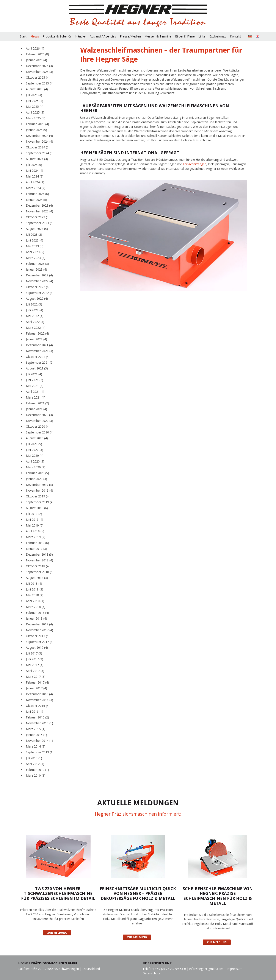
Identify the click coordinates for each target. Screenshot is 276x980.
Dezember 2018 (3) (39, 554)
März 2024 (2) (36, 188)
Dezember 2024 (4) (39, 136)
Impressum (234, 969)
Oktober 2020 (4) (38, 426)
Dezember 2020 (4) (39, 415)
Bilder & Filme (185, 36)
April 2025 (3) (35, 112)
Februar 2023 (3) (37, 264)
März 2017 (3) (36, 677)
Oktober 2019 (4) (38, 496)
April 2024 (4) (35, 182)
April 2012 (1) (35, 764)
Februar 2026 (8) (37, 54)
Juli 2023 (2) (34, 234)
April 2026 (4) (35, 48)
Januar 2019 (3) (36, 549)
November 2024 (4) (39, 141)
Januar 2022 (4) (36, 339)
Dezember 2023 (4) (39, 205)
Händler (81, 36)
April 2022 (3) (35, 322)
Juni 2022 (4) (34, 310)
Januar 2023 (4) (36, 269)
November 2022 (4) (39, 281)
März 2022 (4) (36, 328)
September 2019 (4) (40, 502)
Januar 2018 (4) (36, 618)
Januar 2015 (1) (36, 735)
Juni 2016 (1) (34, 711)
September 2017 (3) (40, 642)
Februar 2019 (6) (37, 543)
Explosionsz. (218, 36)
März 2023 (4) (36, 258)
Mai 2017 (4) (35, 665)
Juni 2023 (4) (34, 240)
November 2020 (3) (39, 421)
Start (23, 36)
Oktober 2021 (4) (38, 357)
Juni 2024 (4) (34, 171)
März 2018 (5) (36, 607)
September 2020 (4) (40, 432)
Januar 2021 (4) (36, 409)
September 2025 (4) (40, 83)
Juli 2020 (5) (34, 444)
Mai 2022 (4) (35, 316)
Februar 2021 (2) (37, 403)
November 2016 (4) (39, 700)
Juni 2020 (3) (34, 450)
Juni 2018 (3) (34, 589)
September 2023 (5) (40, 223)
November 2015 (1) (39, 723)
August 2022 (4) (37, 298)
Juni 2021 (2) (34, 380)
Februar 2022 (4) (37, 333)
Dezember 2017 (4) (39, 624)
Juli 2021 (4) (34, 374)
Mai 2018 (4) (35, 595)
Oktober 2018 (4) (38, 566)
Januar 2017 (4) (36, 688)
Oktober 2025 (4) (38, 77)
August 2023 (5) (37, 229)
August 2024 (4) (37, 159)
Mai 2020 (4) (35, 456)
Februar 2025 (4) (37, 124)
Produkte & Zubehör (57, 36)
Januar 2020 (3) (36, 479)
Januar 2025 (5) (36, 130)
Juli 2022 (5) (34, 304)
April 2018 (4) (35, 601)
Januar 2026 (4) (36, 60)
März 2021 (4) (36, 397)
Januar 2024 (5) (36, 200)
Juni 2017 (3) (34, 659)
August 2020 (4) (37, 438)
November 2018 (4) (39, 560)
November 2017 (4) (39, 630)
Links (202, 36)
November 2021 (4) (39, 351)
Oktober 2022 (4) (38, 287)
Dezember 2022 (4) (39, 275)
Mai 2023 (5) (35, 246)
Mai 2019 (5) (35, 525)
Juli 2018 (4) (34, 583)
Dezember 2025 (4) (39, 66)
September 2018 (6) (40, 572)
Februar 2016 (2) (37, 717)
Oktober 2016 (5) (38, 706)
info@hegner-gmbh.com (206, 969)
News (35, 36)
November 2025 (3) (39, 72)
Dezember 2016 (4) (39, 694)
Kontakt (236, 36)
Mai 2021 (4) (35, 386)
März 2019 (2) (36, 537)
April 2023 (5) (35, 252)
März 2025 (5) (36, 118)
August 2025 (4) (37, 89)
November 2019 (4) (39, 490)
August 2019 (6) (37, 508)
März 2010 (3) (36, 775)
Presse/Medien (130, 36)
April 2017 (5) (35, 671)
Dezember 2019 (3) (39, 485)
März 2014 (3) (36, 746)
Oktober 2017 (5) (38, 636)
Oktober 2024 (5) (38, 147)
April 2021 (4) (35, 392)
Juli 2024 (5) (34, 165)
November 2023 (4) (39, 211)
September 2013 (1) (40, 752)
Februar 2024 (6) (37, 194)
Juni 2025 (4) (34, 101)
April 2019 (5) (35, 531)
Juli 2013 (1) (34, 758)
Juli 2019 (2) (34, 514)
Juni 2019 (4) (34, 520)
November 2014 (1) (39, 741)
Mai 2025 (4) (35, 107)
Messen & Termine (158, 36)
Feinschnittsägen (195, 164)
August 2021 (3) (37, 368)
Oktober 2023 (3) (38, 217)
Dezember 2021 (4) (39, 345)
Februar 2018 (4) (37, 613)
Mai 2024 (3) (35, 176)
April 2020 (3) (35, 461)
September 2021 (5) (40, 362)
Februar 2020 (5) (37, 473)
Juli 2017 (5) (34, 653)
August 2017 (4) (37, 647)
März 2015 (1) (36, 729)
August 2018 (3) (37, 578)
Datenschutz (151, 973)
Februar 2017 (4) (37, 682)
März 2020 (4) (36, 467)
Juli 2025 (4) (34, 95)
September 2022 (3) (40, 293)
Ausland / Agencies (103, 36)
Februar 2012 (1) (37, 770)
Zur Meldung (57, 933)
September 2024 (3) (40, 153)
